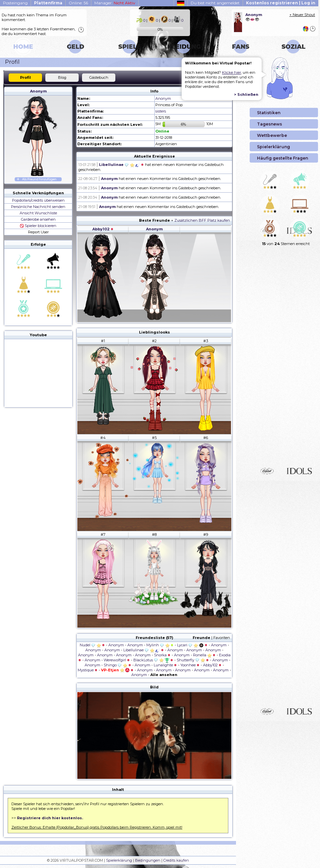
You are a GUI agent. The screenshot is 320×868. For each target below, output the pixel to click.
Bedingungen (148, 860)
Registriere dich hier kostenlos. (50, 818)
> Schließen (246, 94)
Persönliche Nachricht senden (38, 207)
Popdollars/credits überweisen (38, 200)
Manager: (115, 3)
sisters (161, 111)
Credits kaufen (176, 860)
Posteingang (15, 3)
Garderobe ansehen (38, 219)
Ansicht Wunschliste (38, 213)
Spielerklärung (119, 860)
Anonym (38, 91)
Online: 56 (78, 3)
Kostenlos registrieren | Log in (281, 3)
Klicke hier (231, 72)
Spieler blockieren (38, 226)
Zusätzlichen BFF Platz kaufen (202, 220)
